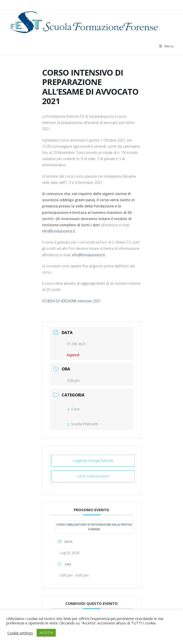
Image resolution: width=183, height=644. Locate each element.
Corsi (73, 409)
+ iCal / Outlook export (93, 476)
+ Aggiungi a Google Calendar (93, 461)
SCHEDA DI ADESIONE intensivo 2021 (71, 301)
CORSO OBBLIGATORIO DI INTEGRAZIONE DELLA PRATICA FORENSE (94, 527)
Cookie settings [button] (20, 633)
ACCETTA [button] (46, 633)
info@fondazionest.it (59, 231)
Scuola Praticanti (82, 424)
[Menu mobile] (167, 46)
